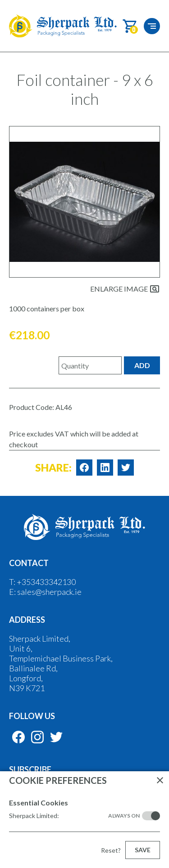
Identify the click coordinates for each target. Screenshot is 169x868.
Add (142, 365)
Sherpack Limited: (74, 816)
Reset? (111, 850)
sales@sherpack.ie (49, 592)
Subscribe (30, 769)
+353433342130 (46, 582)
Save (143, 850)
